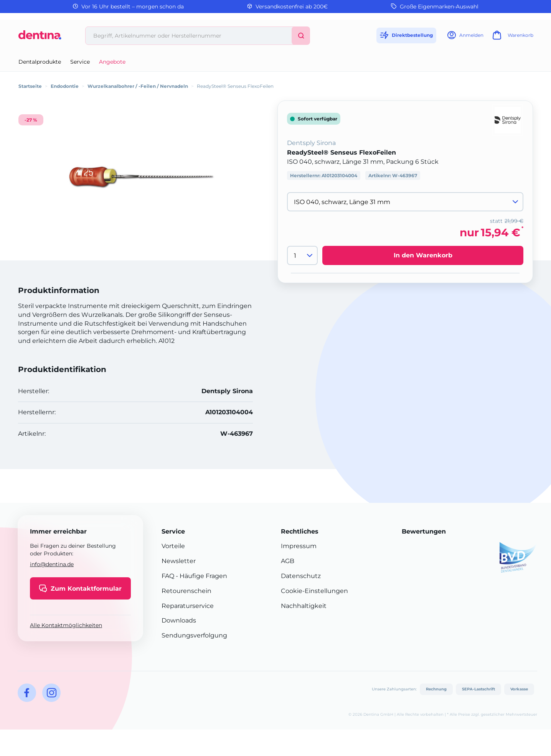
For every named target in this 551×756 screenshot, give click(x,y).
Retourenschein (186, 591)
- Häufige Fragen (201, 576)
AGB (288, 561)
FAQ (168, 576)
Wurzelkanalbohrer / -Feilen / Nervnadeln (138, 86)
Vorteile (173, 546)
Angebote (112, 62)
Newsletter (179, 561)
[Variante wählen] (405, 202)
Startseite (30, 86)
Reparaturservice (188, 606)
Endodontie (65, 86)
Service (80, 62)
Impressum (299, 546)
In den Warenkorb (423, 255)
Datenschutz (301, 576)
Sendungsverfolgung (194, 635)
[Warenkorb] (512, 37)
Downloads (179, 620)
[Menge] (302, 255)
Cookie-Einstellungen (314, 591)
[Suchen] (301, 36)
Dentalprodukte (40, 62)
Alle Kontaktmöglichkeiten (66, 625)
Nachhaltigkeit (304, 606)
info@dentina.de (52, 564)
